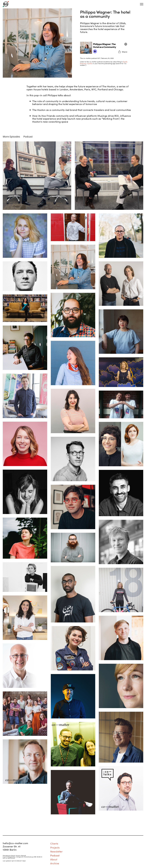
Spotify (90, 63)
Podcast (28, 137)
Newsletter (56, 851)
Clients (54, 843)
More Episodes (11, 137)
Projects (55, 847)
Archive (55, 863)
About (54, 859)
